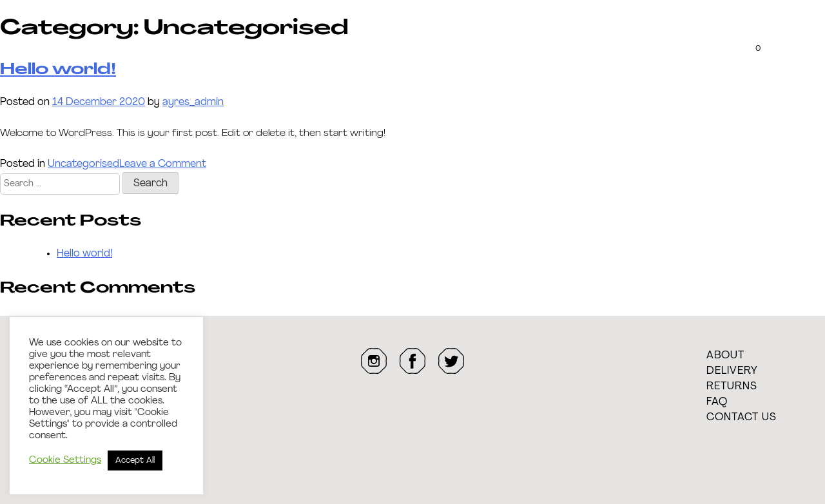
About (725, 356)
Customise (147, 46)
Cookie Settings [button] (65, 460)
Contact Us (742, 418)
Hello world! (84, 254)
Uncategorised (83, 164)
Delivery (732, 371)
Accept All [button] (135, 460)
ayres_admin (193, 102)
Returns (732, 387)
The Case (55, 46)
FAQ (717, 402)
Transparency (254, 46)
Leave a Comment (163, 164)
